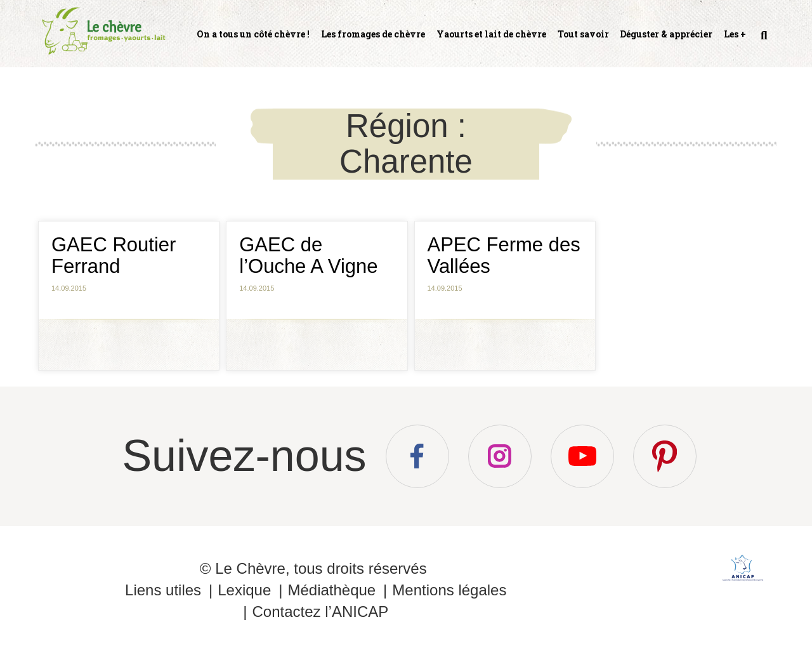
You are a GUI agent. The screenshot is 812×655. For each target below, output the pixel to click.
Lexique (244, 590)
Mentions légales (449, 590)
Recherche (763, 41)
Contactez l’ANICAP (320, 612)
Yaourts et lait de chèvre (491, 34)
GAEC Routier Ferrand (114, 255)
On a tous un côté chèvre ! (253, 34)
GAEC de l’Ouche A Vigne (308, 255)
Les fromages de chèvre (373, 34)
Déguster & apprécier (666, 34)
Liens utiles (163, 590)
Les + (735, 34)
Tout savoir (583, 34)
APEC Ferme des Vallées (504, 255)
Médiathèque (331, 590)
